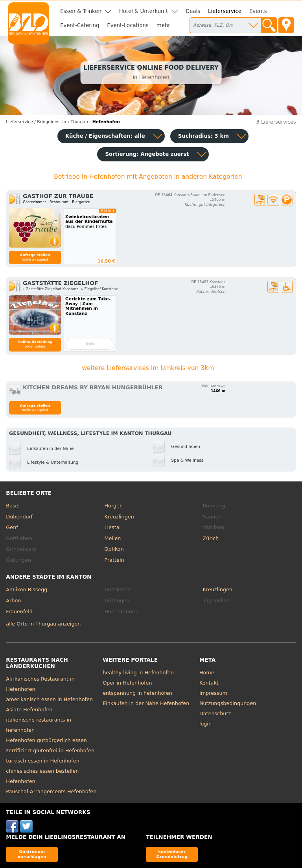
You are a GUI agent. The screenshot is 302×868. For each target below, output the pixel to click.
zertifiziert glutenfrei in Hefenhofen (50, 750)
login (205, 724)
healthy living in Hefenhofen (138, 673)
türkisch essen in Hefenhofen (42, 761)
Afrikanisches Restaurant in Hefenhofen (40, 684)
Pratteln (114, 560)
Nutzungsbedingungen (228, 703)
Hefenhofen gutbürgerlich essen (46, 740)
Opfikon (114, 549)
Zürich (211, 538)
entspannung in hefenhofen (137, 693)
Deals (193, 11)
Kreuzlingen (119, 517)
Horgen (113, 506)
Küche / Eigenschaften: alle (105, 136)
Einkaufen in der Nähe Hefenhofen (146, 703)
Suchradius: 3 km (203, 136)
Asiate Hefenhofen (29, 710)
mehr (163, 25)
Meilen (112, 538)
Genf (12, 527)
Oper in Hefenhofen (127, 683)
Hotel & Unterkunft (144, 11)
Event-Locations (128, 25)
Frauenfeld (19, 612)
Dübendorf (19, 517)
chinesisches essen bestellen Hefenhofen (42, 776)
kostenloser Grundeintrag (172, 854)
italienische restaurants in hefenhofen (39, 725)
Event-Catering (80, 25)
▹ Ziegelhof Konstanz (99, 289)
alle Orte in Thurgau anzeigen (43, 624)
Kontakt (209, 683)
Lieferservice (225, 11)
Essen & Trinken (81, 11)
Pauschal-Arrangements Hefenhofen (51, 791)
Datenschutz (215, 713)
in (36, 122)
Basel (13, 506)
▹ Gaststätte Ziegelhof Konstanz (51, 289)
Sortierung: (147, 154)
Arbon (13, 601)
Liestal (112, 527)
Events (258, 11)
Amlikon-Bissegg (27, 589)
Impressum (213, 693)
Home (207, 673)
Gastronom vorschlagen (32, 854)
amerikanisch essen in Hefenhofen (49, 699)
